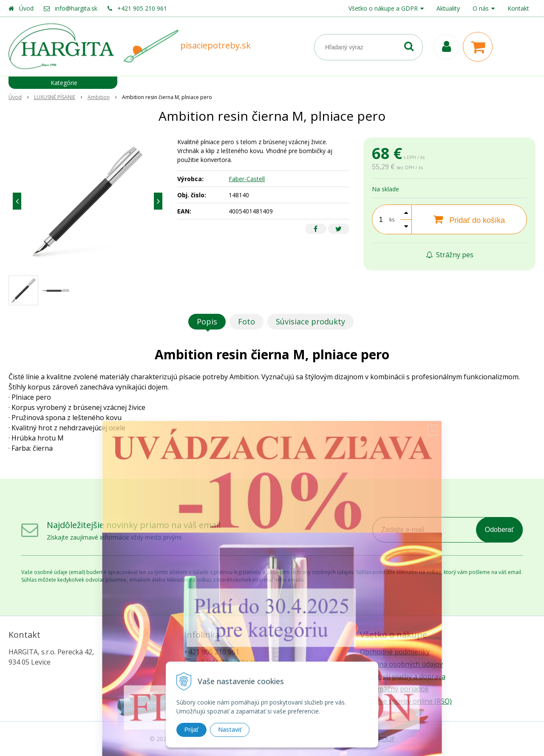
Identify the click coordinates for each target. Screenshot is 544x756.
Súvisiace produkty (310, 321)
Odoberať (499, 530)
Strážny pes (450, 255)
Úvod (26, 8)
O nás (481, 8)
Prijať (191, 730)
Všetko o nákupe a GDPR (383, 8)
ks (392, 220)
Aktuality (448, 8)
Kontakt (518, 8)
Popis (207, 321)
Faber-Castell (247, 179)
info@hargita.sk (76, 8)
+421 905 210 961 (142, 8)
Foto (246, 321)
